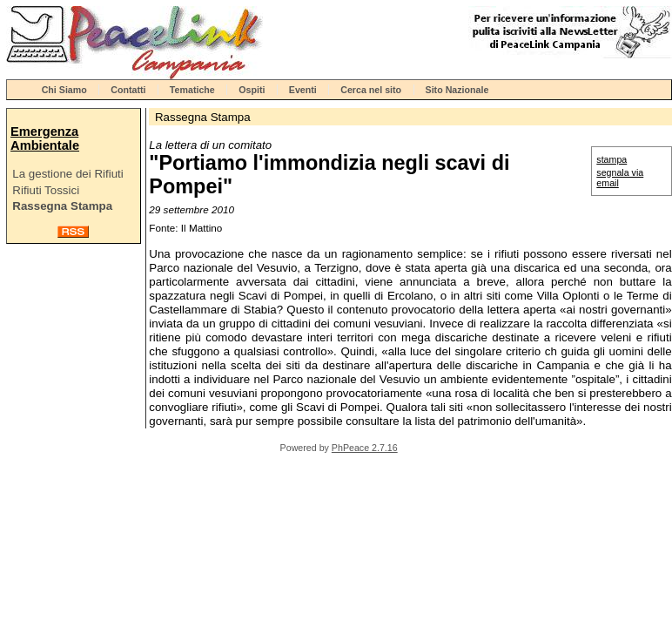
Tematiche (192, 90)
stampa (612, 159)
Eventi (303, 90)
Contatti (128, 90)
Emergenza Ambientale (45, 138)
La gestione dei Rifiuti (67, 174)
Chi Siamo (64, 90)
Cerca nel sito (371, 90)
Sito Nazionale (457, 90)
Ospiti (252, 90)
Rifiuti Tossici (46, 190)
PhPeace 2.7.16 (365, 448)
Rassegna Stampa (62, 206)
